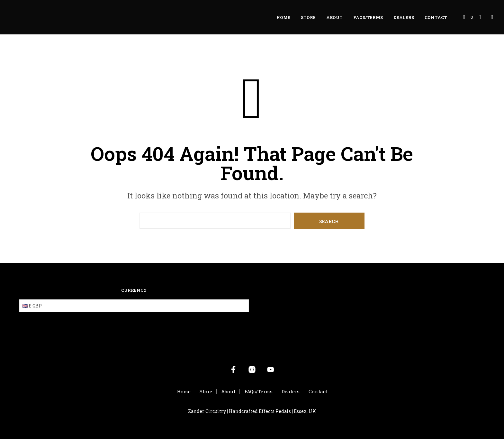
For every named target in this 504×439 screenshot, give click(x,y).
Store (308, 17)
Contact (436, 17)
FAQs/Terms (368, 17)
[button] (468, 17)
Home (283, 17)
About (334, 17)
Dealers (404, 17)
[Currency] (134, 306)
